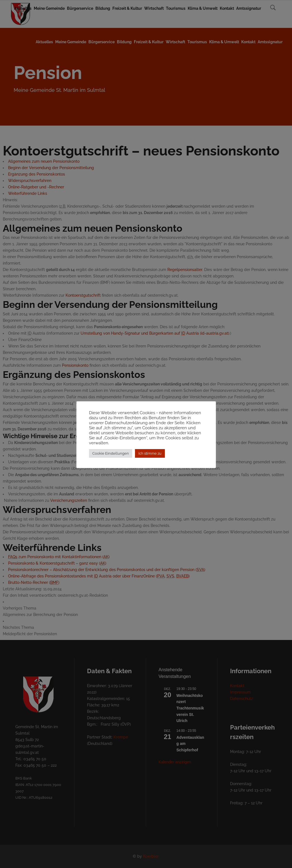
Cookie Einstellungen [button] (111, 456)
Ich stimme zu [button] (150, 456)
